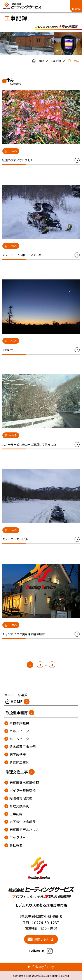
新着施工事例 (19, 762)
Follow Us (41, 951)
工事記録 (56, 61)
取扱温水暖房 (17, 713)
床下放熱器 (18, 754)
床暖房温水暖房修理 (24, 782)
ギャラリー (18, 837)
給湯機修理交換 (21, 798)
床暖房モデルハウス (24, 830)
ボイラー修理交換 (23, 790)
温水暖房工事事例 (23, 747)
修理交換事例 (19, 806)
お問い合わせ (44, 939)
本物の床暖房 (19, 723)
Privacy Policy (43, 966)
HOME (17, 701)
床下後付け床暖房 (23, 822)
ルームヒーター (21, 739)
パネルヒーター (21, 731)
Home (40, 61)
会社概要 (16, 845)
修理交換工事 (17, 772)
